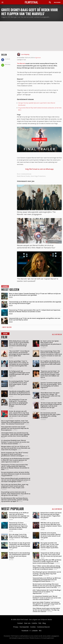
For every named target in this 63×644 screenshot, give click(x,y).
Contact (20, 623)
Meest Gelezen (7, 327)
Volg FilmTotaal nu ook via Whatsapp (39, 169)
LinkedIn (35, 631)
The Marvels (21, 63)
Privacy (16, 627)
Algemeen (38, 58)
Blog (44, 623)
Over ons (27, 623)
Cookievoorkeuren (43, 627)
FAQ (40, 623)
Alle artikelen (57, 334)
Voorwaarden (24, 627)
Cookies (33, 627)
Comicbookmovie (26, 174)
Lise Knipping (25, 54)
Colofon (34, 623)
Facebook (25, 631)
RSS (40, 631)
